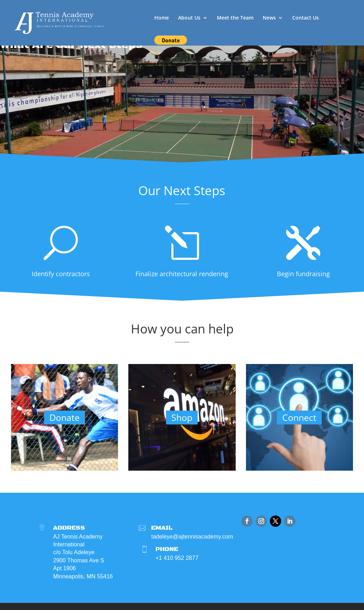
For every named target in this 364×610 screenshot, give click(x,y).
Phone (167, 549)
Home (162, 18)
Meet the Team (235, 18)
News (269, 18)
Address (69, 528)
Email (162, 528)
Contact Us (306, 18)
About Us (189, 18)
